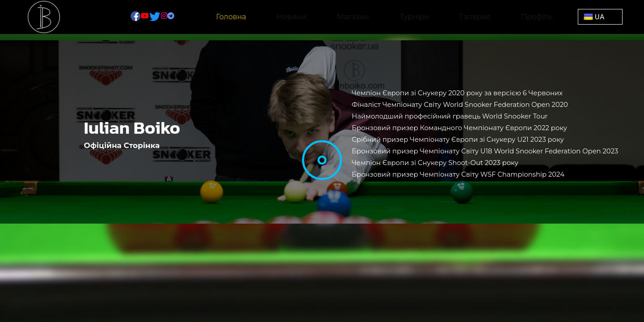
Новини (292, 17)
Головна (231, 17)
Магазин (353, 17)
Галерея (475, 17)
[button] (600, 17)
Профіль (537, 17)
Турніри (415, 17)
